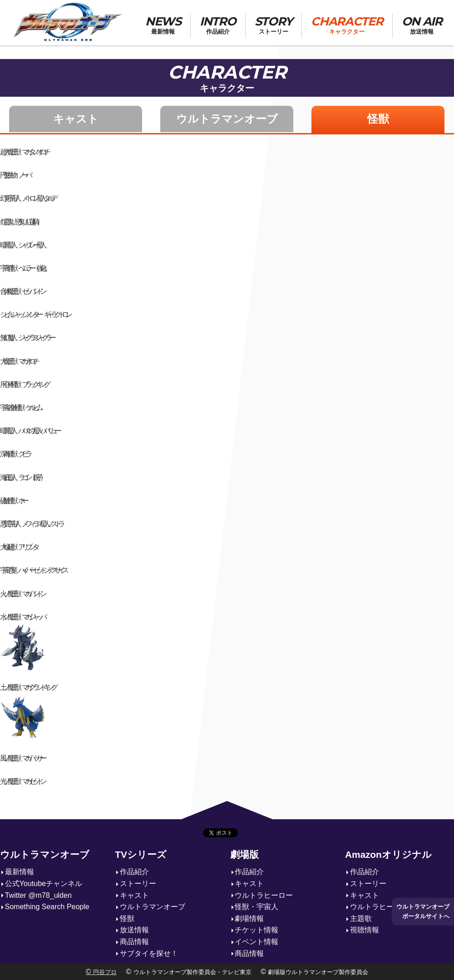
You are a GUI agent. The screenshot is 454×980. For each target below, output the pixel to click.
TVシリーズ (141, 854)
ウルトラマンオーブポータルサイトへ (423, 911)
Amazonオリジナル (388, 854)
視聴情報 (365, 930)
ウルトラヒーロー (264, 895)
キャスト (76, 119)
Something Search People (47, 907)
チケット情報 (257, 930)
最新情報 (20, 872)
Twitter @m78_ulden (38, 895)
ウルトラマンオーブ (227, 119)
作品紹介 (134, 872)
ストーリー (138, 883)
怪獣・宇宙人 (257, 907)
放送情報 (134, 930)
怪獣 (378, 119)
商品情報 (134, 942)
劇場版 (244, 854)
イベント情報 (257, 942)
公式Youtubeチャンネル (44, 883)
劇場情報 (249, 918)
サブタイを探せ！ (149, 953)
